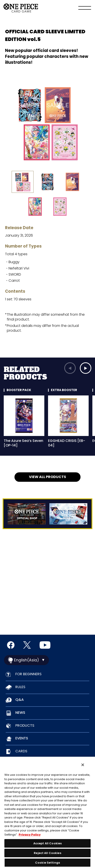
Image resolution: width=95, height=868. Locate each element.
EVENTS (22, 738)
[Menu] (85, 9)
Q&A (20, 700)
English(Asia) (26, 660)
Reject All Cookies (47, 853)
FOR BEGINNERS (28, 674)
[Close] (83, 765)
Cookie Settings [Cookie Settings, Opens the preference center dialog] (47, 863)
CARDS (21, 751)
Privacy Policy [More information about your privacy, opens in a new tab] (30, 835)
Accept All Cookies (47, 843)
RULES (20, 687)
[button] (86, 368)
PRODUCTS (25, 725)
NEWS (20, 713)
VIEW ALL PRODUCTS (47, 477)
